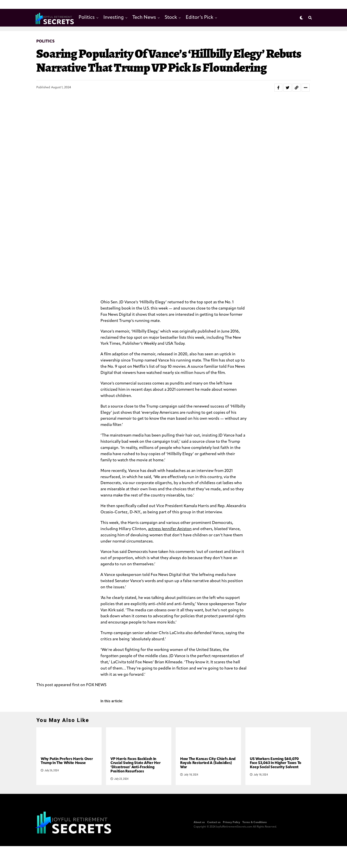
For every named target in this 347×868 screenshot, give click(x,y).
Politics (87, 18)
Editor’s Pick (200, 18)
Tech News (144, 18)
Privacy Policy (231, 862)
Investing (114, 18)
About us (199, 862)
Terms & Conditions (255, 862)
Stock (171, 18)
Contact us (214, 862)
